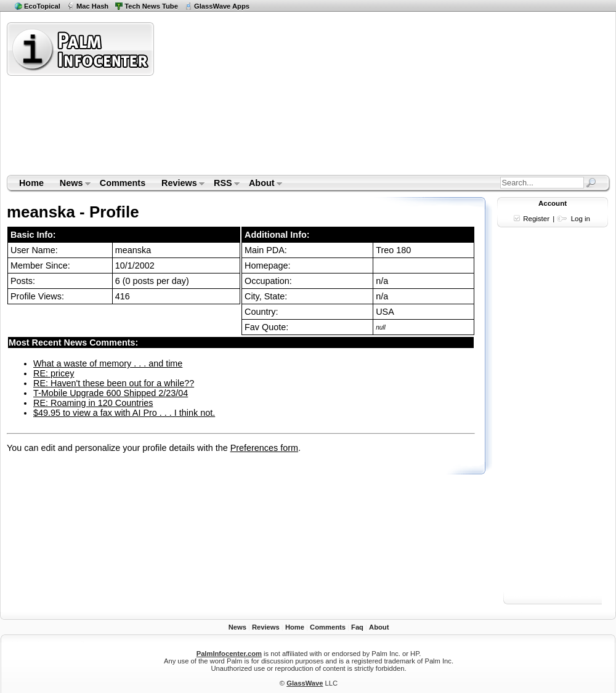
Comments (123, 183)
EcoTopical (42, 6)
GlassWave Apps (222, 6)
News (71, 184)
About (261, 184)
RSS (223, 184)
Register (536, 219)
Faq (357, 627)
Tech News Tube (151, 6)
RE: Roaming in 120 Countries (93, 403)
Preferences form (264, 448)
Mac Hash (92, 6)
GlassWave (305, 683)
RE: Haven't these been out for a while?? (114, 383)
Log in (581, 219)
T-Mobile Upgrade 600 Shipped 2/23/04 (111, 393)
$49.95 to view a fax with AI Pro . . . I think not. (124, 413)
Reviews (179, 184)
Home (31, 183)
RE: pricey (54, 373)
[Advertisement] (262, 98)
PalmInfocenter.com (229, 654)
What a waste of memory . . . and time (108, 363)
